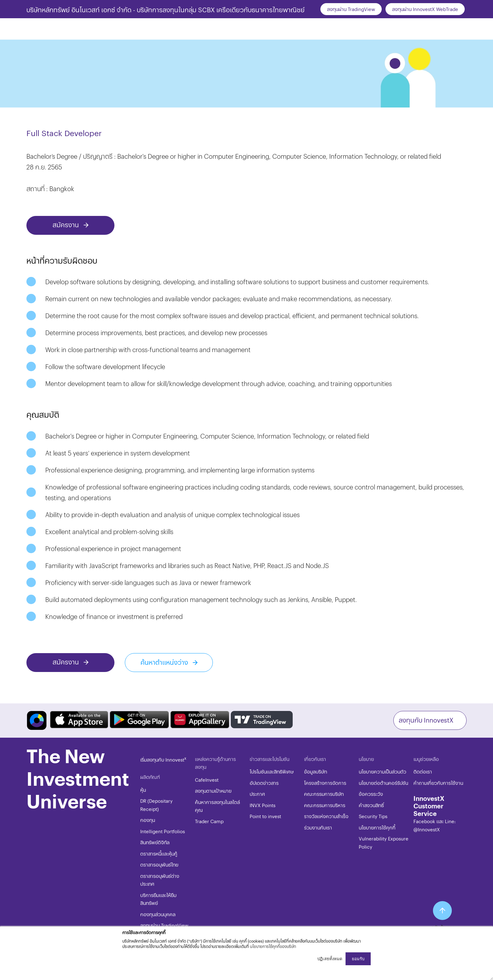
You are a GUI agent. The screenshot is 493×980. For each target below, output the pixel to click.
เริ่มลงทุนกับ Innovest (163, 760)
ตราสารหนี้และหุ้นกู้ (159, 853)
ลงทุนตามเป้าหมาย (213, 791)
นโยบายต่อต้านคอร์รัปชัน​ (383, 783)
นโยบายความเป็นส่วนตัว (382, 771)
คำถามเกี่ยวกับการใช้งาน (438, 783)
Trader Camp (209, 821)
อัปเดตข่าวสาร (264, 783)
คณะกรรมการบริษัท (324, 794)
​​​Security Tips (373, 816)
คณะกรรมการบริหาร (325, 805)
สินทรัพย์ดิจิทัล (155, 842)
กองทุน (148, 820)
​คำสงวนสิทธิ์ (371, 805)
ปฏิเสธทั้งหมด (330, 959)
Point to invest (265, 816)
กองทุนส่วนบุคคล (158, 914)
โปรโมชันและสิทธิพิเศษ (272, 771)
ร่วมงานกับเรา (318, 827)
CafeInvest (207, 780)
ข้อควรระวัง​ (371, 794)
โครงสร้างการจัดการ (325, 783)
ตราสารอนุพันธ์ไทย (159, 864)
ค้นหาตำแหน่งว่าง (165, 662)
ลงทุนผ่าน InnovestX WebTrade (425, 9)
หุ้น (143, 790)
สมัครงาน (66, 225)
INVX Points (263, 805)
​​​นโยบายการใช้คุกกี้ (377, 827)
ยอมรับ (358, 959)
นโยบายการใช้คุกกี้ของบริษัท (273, 946)
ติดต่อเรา (423, 771)
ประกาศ (257, 794)
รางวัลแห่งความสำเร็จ (326, 816)
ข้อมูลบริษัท (316, 771)
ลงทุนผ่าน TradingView (351, 9)
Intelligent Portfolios (163, 831)
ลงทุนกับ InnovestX (426, 720)
